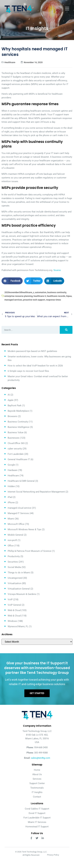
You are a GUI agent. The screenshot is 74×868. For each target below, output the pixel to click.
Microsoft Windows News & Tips (24, 529)
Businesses (14, 438)
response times (53, 300)
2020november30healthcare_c (19, 292)
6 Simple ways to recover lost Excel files (28, 371)
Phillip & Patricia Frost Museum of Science (29, 551)
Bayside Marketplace (18, 411)
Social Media (14, 567)
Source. (57, 270)
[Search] (66, 330)
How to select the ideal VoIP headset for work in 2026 (35, 366)
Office (11, 546)
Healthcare (10, 62)
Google (11, 465)
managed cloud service (19, 508)
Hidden (11, 486)
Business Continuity (18, 422)
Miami (11, 519)
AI (9, 395)
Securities (13, 562)
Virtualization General (19, 589)
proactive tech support (34, 300)
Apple (11, 400)
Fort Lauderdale (16, 454)
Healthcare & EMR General (21, 481)
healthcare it (40, 296)
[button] (12, 281)
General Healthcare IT (19, 459)
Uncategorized (15, 578)
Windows (12, 621)
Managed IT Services (18, 513)
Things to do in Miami (19, 573)
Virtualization (14, 583)
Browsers (12, 416)
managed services (13, 300)
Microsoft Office (16, 524)
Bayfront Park (15, 406)
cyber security (15, 449)
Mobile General (15, 535)
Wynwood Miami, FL (18, 626)
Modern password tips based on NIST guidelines (32, 351)
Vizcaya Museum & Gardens (22, 594)
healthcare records (56, 296)
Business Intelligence (19, 427)
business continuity (57, 292)
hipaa (69, 296)
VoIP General (14, 605)
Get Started (37, 693)
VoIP (10, 600)
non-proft (12, 540)
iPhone (11, 503)
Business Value (16, 432)
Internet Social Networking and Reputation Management (36, 492)
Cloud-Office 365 (16, 443)
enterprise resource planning (19, 296)
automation (41, 292)
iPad (10, 497)
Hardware (13, 470)
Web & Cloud (14, 610)
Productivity (14, 556)
